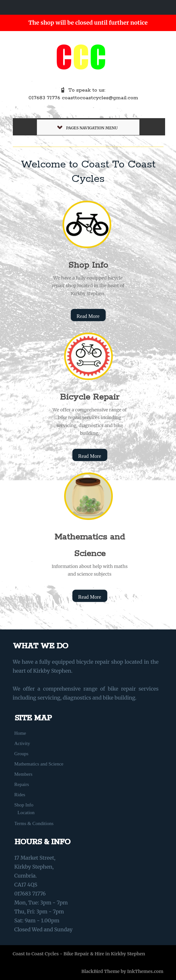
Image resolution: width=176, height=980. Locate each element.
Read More (88, 316)
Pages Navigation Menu (88, 128)
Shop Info (88, 265)
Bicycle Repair (90, 397)
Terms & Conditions (34, 823)
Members (24, 774)
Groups (21, 754)
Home (20, 733)
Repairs (22, 784)
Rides (20, 795)
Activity (22, 743)
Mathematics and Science (39, 764)
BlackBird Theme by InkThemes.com (122, 971)
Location (26, 813)
